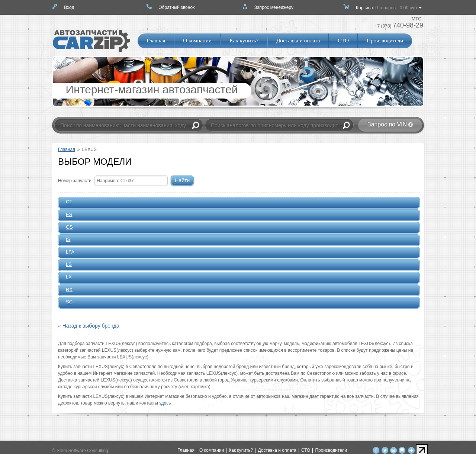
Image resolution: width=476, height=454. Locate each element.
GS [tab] (67, 228)
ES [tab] (67, 215)
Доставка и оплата (298, 41)
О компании (197, 41)
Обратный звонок (176, 7)
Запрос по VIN (387, 124)
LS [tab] (66, 265)
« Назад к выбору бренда (89, 326)
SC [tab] (67, 302)
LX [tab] (66, 277)
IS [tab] (66, 240)
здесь (165, 403)
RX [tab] (67, 290)
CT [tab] (67, 202)
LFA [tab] (68, 252)
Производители (385, 41)
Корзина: (386, 10)
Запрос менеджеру (274, 7)
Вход (69, 7)
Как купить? (244, 41)
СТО (343, 41)
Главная (156, 41)
